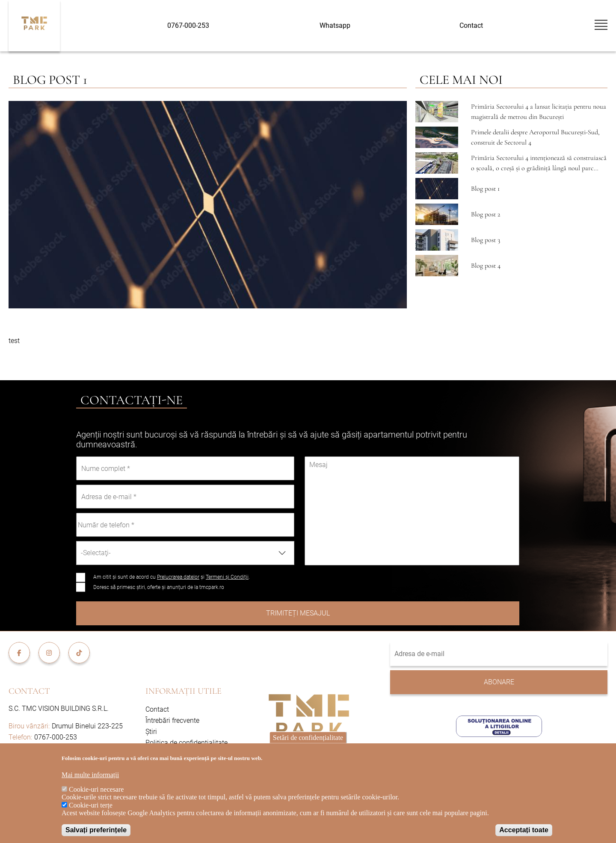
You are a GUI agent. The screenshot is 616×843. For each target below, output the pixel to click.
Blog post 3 (486, 240)
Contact (471, 26)
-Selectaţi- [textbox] (96, 553)
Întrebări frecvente (172, 720)
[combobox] (185, 553)
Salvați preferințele (96, 830)
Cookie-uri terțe (91, 805)
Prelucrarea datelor (178, 577)
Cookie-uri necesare (96, 789)
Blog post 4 (486, 266)
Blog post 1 (485, 189)
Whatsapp (335, 26)
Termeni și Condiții (227, 577)
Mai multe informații (90, 775)
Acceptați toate (524, 830)
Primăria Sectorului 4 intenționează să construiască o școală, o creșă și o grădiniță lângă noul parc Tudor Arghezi (539, 168)
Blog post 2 (486, 214)
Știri (151, 732)
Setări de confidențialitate (308, 738)
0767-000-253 (188, 26)
